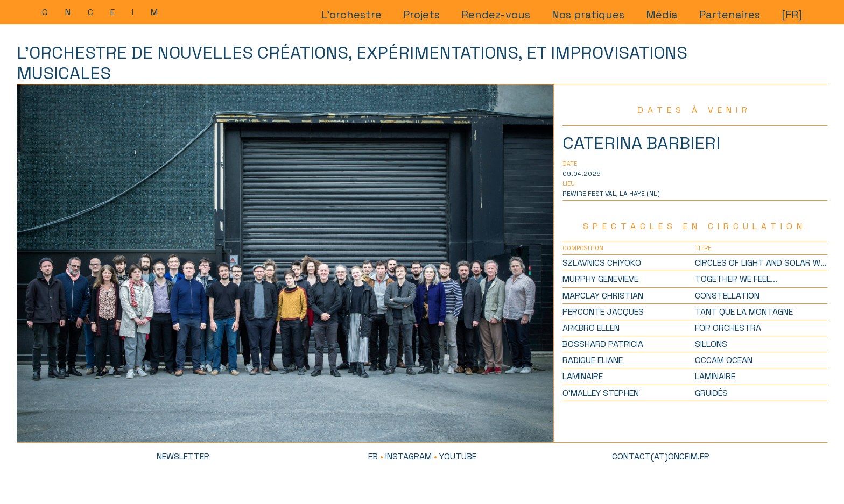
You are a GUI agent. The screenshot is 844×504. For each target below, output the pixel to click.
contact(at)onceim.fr (661, 456)
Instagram (409, 456)
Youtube (458, 456)
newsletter (183, 456)
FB (373, 456)
